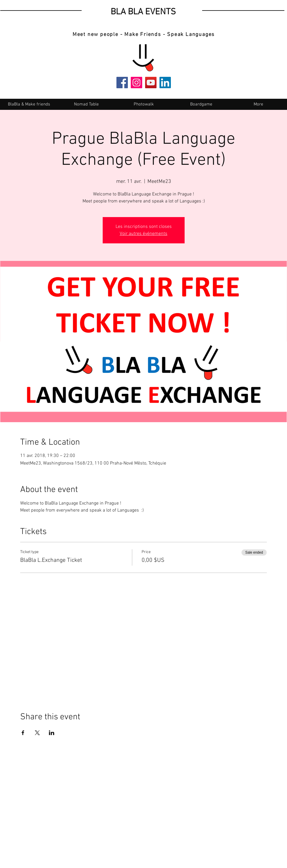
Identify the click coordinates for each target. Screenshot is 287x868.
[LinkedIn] (165, 83)
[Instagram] (136, 83)
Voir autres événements (143, 234)
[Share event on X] (37, 733)
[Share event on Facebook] (23, 733)
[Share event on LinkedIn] (52, 733)
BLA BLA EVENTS (143, 12)
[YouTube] (151, 83)
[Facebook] (122, 83)
